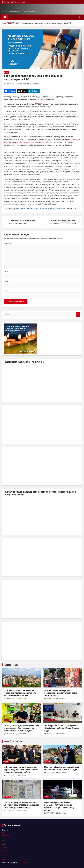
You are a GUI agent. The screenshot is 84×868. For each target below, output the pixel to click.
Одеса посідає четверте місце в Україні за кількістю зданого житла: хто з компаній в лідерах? (21, 693)
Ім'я (6, 272)
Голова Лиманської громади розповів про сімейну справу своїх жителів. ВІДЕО (61, 693)
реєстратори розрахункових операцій (49, 208)
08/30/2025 (50, 699)
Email (6, 281)
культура (7, 797)
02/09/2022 (9, 84)
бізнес (6, 73)
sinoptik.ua (23, 862)
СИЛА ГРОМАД (14, 8)
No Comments (34, 84)
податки (31, 208)
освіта (6, 762)
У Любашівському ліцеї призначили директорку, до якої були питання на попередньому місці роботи (21, 770)
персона (48, 762)
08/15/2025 (9, 734)
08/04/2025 (50, 734)
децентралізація (14, 208)
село (75, 208)
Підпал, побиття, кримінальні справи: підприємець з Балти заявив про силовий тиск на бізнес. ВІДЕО (22, 728)
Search (78, 315)
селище (69, 208)
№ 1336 (38, 104)
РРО (64, 208)
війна (53, 720)
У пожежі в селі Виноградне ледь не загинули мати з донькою (21, 222)
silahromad (21, 84)
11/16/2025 (9, 775)
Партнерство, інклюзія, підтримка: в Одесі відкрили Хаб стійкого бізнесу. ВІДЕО (62, 728)
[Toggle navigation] (11, 17)
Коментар (8, 243)
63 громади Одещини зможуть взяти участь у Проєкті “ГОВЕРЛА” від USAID (62, 222)
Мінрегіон (24, 208)
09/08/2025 (9, 699)
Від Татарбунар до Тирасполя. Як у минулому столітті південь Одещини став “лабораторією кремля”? (21, 805)
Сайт (6, 291)
